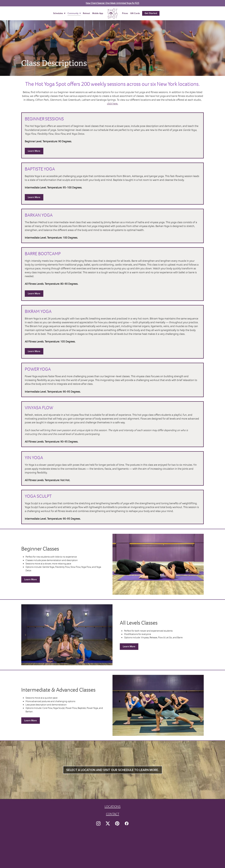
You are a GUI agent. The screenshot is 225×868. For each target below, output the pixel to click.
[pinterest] (117, 824)
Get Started (151, 13)
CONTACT (113, 814)
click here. (113, 104)
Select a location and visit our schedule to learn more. (113, 770)
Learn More (34, 151)
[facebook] (127, 824)
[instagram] (98, 824)
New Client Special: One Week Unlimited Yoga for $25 (112, 3)
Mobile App (98, 13)
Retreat (86, 13)
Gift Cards (135, 13)
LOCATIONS (113, 807)
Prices (125, 13)
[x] (108, 824)
